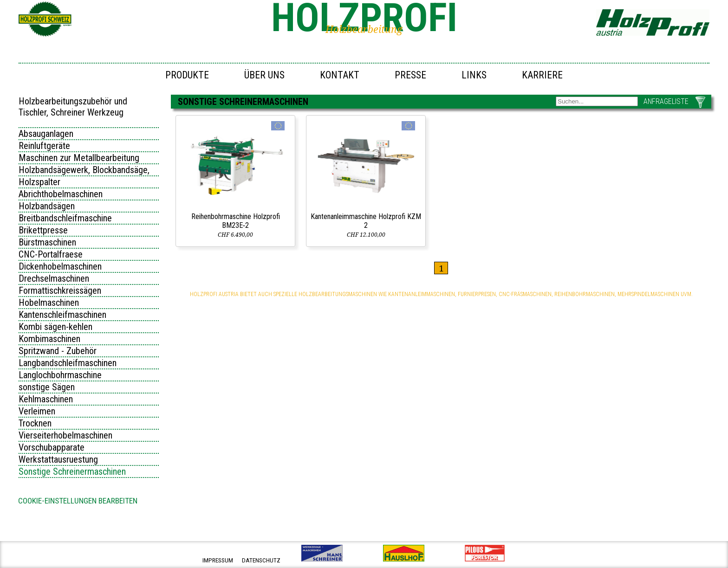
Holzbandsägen (47, 206)
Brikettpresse (43, 230)
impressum (218, 560)
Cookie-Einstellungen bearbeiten (78, 501)
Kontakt (340, 75)
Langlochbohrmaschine (60, 375)
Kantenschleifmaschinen (62, 315)
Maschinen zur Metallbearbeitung (79, 158)
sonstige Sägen (47, 387)
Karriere (542, 75)
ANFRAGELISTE (666, 101)
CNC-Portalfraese (51, 254)
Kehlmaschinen (46, 399)
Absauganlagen (46, 134)
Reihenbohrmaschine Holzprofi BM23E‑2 (236, 221)
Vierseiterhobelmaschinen (65, 435)
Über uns (264, 75)
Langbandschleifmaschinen (68, 363)
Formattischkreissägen (60, 290)
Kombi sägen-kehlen (55, 327)
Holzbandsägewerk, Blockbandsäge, (84, 170)
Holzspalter (39, 182)
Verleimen (37, 411)
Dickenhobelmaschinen (60, 266)
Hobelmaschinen (49, 303)
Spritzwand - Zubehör (58, 351)
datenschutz (261, 560)
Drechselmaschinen (54, 278)
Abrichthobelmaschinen (61, 194)
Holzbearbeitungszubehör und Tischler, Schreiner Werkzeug (73, 107)
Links (474, 75)
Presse (410, 75)
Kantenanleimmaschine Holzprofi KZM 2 (366, 221)
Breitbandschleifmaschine (65, 218)
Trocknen (35, 423)
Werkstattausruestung (58, 459)
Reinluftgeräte (44, 146)
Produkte (187, 75)
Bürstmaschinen (47, 242)
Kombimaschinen (49, 339)
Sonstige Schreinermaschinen (72, 471)
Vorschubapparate (52, 447)
